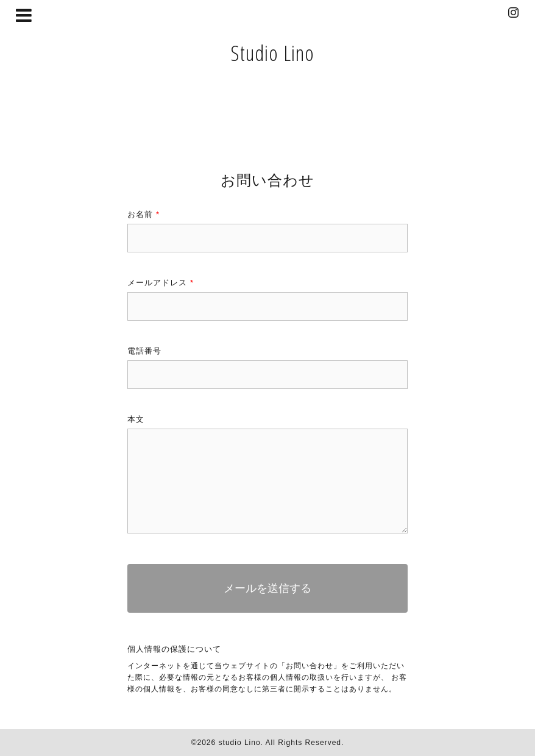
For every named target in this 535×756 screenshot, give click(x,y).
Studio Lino (273, 53)
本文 (136, 419)
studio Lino (240, 743)
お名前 (143, 214)
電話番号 (144, 351)
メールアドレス (161, 283)
